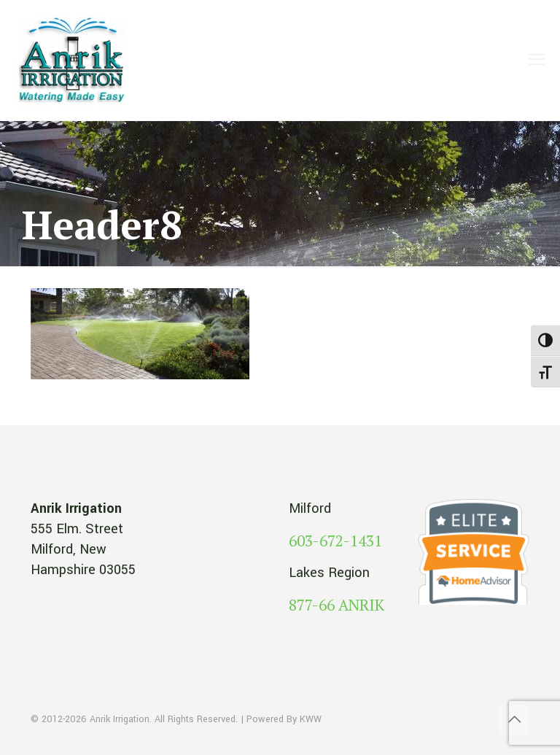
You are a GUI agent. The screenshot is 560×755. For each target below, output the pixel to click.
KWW (311, 719)
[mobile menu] (537, 61)
